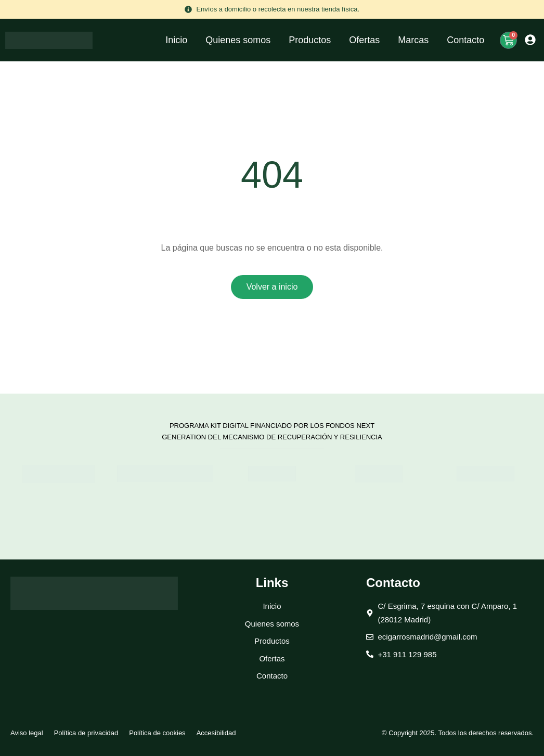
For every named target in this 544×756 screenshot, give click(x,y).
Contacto (465, 40)
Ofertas (364, 40)
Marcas (413, 40)
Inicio (176, 40)
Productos (310, 40)
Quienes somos (238, 40)
